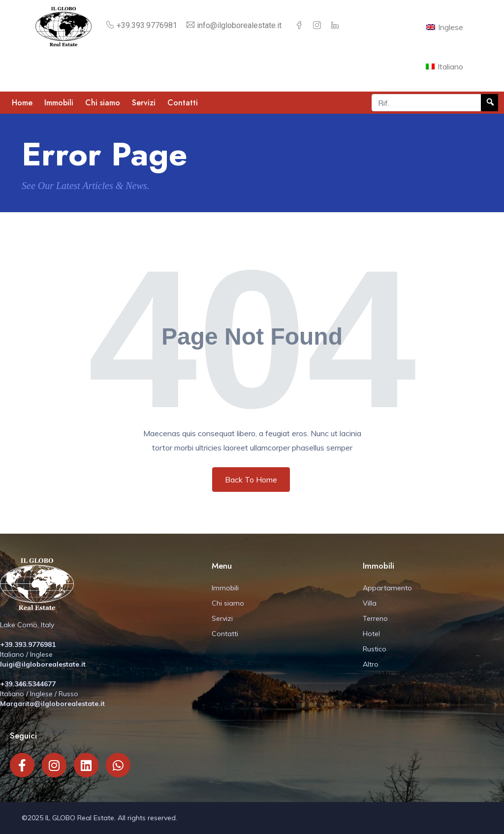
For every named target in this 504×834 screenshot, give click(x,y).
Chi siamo (103, 103)
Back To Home (251, 480)
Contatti (183, 103)
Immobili (59, 103)
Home (22, 103)
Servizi (144, 103)
